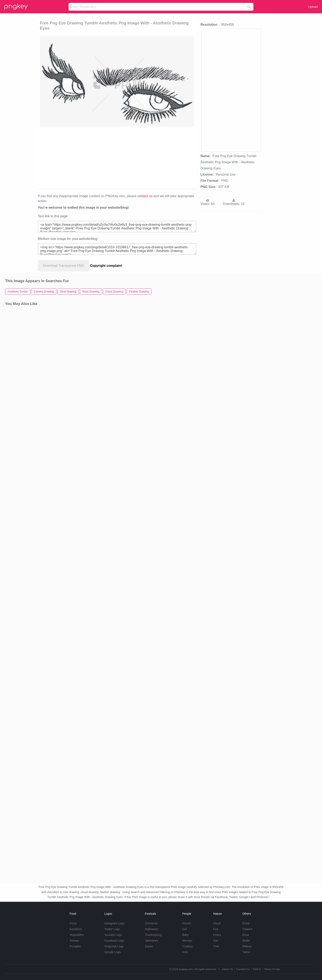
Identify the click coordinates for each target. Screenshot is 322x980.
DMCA (257, 969)
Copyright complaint (106, 266)
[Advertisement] (94, 157)
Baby (186, 935)
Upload (313, 7)
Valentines (151, 941)
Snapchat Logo (114, 946)
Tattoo (246, 952)
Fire (216, 929)
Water (246, 941)
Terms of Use (272, 969)
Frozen (187, 923)
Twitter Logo (112, 929)
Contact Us (243, 969)
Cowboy (188, 946)
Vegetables (77, 935)
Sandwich (76, 929)
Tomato (74, 941)
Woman (187, 941)
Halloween (151, 929)
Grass (217, 935)
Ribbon (247, 946)
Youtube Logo (113, 935)
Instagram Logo (114, 923)
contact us (145, 196)
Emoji (246, 923)
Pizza (73, 923)
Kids (185, 952)
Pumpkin (75, 946)
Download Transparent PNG (63, 266)
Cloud (217, 923)
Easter (149, 946)
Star (216, 941)
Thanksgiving (153, 935)
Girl (185, 929)
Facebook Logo (114, 941)
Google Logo (113, 952)
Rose (246, 935)
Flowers (247, 929)
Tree (216, 946)
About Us (227, 969)
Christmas (151, 923)
